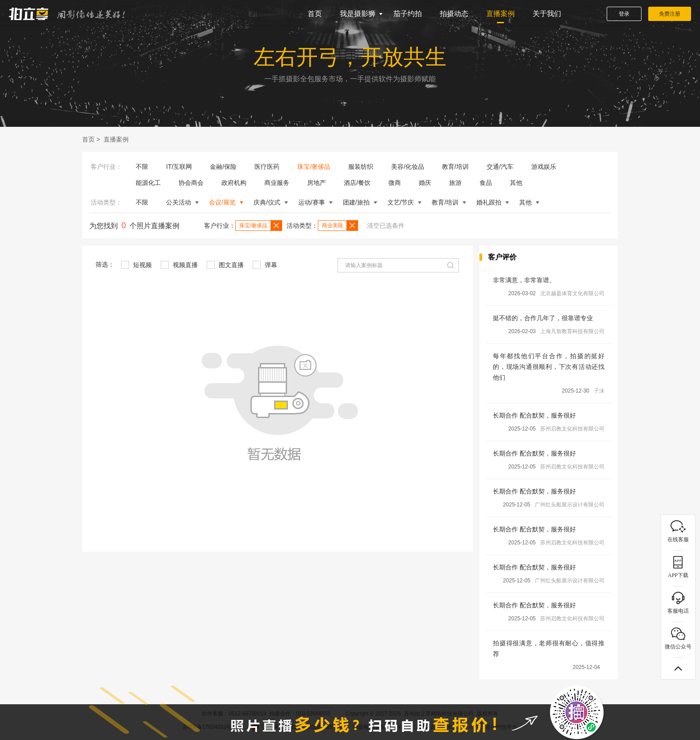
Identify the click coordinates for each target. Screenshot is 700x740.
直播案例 (500, 14)
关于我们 (547, 14)
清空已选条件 (386, 226)
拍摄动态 (454, 14)
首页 (315, 14)
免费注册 (670, 14)
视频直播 (179, 265)
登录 (624, 14)
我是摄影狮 (358, 14)
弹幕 (265, 265)
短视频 (136, 265)
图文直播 (225, 265)
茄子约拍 (408, 14)
